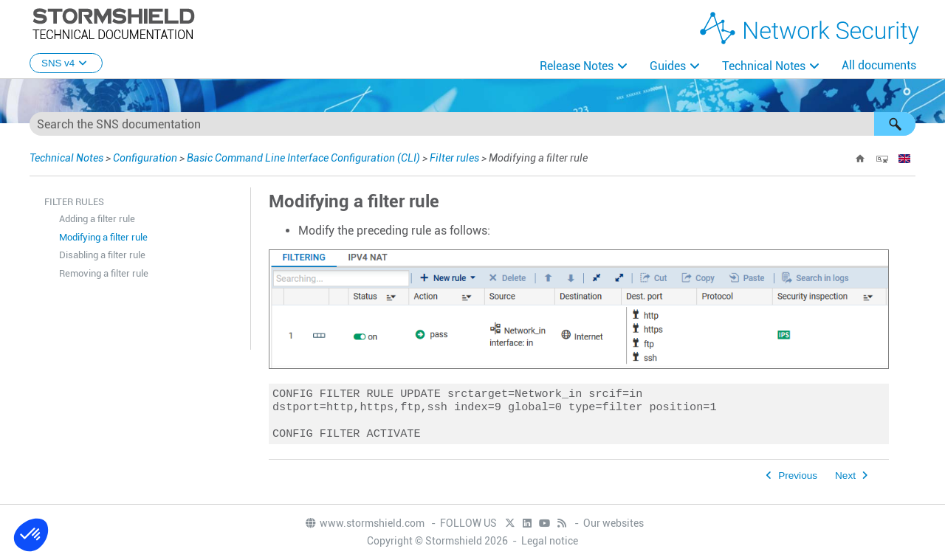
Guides (668, 66)
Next (845, 481)
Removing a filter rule (104, 273)
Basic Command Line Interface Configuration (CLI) (303, 158)
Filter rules (454, 158)
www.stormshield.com (364, 524)
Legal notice (550, 542)
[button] (895, 124)
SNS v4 (66, 63)
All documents (879, 65)
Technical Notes (764, 66)
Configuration (145, 158)
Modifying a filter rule (103, 237)
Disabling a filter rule (102, 255)
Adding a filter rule (97, 219)
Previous (798, 481)
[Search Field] (472, 124)
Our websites (614, 524)
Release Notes (577, 66)
